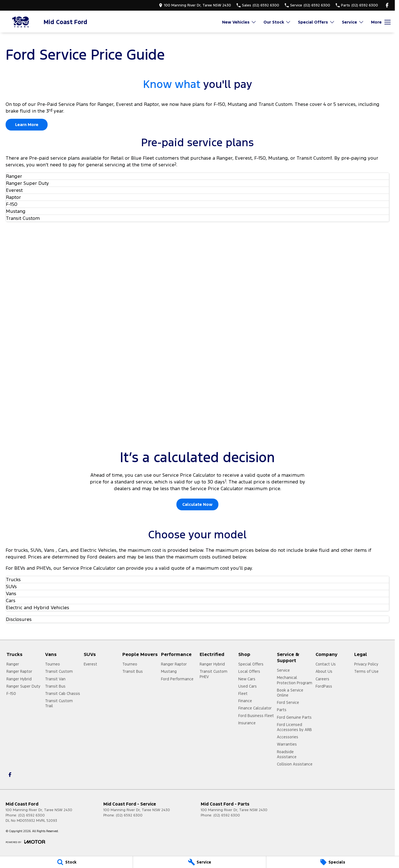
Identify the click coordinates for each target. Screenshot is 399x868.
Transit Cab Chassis (63, 694)
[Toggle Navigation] (381, 22)
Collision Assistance (295, 764)
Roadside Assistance (287, 754)
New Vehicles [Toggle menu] (239, 22)
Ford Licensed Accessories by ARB (294, 727)
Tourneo (53, 664)
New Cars (247, 679)
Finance (245, 701)
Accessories (288, 737)
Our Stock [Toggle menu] (277, 22)
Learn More (27, 125)
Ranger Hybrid (19, 679)
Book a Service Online (290, 693)
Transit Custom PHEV (214, 674)
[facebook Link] (387, 5)
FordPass (324, 686)
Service (283, 670)
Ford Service (288, 702)
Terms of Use (366, 671)
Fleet (243, 694)
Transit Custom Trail (59, 703)
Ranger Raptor (19, 671)
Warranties (287, 744)
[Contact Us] (195, 5)
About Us (324, 671)
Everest (90, 664)
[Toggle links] (25, 842)
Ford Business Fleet (256, 716)
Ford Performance (177, 679)
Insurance (247, 723)
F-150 (11, 694)
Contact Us (326, 664)
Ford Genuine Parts (294, 717)
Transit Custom (59, 671)
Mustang (169, 671)
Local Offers (249, 671)
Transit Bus (55, 686)
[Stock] (66, 862)
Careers (322, 679)
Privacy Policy (366, 664)
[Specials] (333, 862)
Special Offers (251, 664)
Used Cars (248, 686)
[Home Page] (21, 22)
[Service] (199, 862)
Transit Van (55, 679)
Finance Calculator (255, 708)
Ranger (13, 664)
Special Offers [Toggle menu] (316, 22)
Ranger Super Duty (23, 686)
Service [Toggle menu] (353, 22)
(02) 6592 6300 (32, 815)
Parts (282, 710)
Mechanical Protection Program (295, 680)
